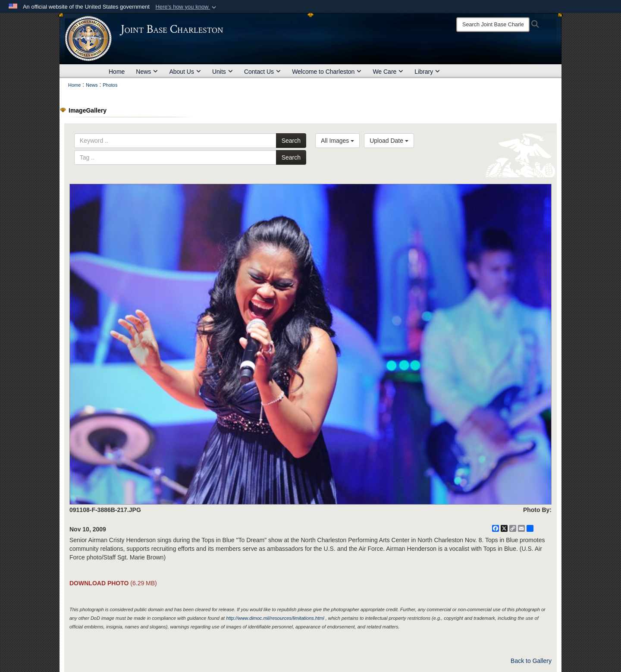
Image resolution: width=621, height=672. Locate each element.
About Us (185, 72)
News (147, 72)
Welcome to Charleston (327, 72)
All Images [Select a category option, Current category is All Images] (337, 141)
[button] (187, 7)
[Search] (493, 25)
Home (117, 72)
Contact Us (262, 72)
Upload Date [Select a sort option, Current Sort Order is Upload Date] (389, 141)
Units (223, 72)
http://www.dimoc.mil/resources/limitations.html (275, 618)
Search (291, 141)
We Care (388, 72)
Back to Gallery (531, 661)
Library (427, 72)
